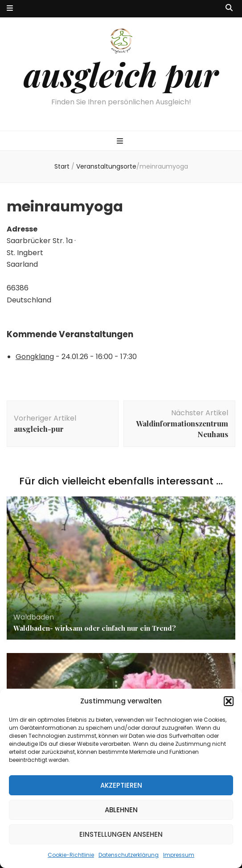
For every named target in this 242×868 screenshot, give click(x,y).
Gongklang (35, 357)
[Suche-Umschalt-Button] (229, 8)
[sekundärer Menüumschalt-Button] (10, 9)
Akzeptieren (121, 785)
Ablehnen (121, 810)
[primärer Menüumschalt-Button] (121, 142)
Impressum (179, 855)
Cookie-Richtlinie (71, 855)
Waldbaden (34, 617)
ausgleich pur (121, 74)
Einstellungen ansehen (121, 834)
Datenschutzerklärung (129, 855)
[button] (229, 701)
